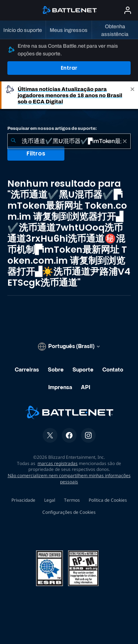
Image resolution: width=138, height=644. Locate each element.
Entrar (69, 68)
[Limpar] (125, 141)
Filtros (36, 153)
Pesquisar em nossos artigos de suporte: (52, 128)
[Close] (132, 95)
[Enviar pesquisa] (13, 141)
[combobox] (69, 141)
